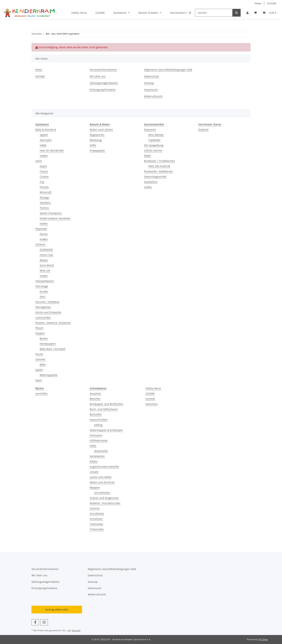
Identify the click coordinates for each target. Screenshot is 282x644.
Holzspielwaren (45, 281)
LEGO (39, 161)
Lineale (94, 472)
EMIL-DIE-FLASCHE (159, 166)
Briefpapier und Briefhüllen (106, 404)
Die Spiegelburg (154, 145)
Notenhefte (101, 451)
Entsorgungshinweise (103, 90)
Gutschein (152, 404)
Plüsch (39, 328)
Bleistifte (95, 399)
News (258, 3)
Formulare (96, 435)
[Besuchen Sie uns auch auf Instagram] (44, 622)
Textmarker (97, 524)
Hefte (93, 446)
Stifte (93, 145)
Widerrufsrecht (153, 96)
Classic (44, 171)
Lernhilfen (42, 393)
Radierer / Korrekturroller (105, 503)
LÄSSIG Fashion (153, 150)
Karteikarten (97, 456)
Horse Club (46, 255)
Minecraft (46, 192)
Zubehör (203, 130)
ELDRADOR (46, 250)
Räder (148, 156)
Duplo (43, 166)
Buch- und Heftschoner (104, 409)
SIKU (43, 297)
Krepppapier (97, 150)
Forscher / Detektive (47, 302)
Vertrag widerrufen (57, 610)
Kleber (94, 461)
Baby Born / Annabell (53, 349)
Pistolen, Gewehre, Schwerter (53, 323)
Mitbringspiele (49, 375)
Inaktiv (44, 156)
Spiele (39, 370)
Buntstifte (96, 414)
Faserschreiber (99, 420)
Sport (39, 380)
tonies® (150, 399)
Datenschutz (152, 76)
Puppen (40, 333)
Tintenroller (97, 529)
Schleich (40, 244)
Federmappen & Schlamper (106, 430)
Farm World (47, 265)
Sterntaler (46, 140)
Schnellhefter (102, 493)
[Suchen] (214, 13)
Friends (44, 187)
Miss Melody (156, 135)
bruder (44, 291)
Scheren (95, 508)
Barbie (44, 338)
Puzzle (39, 354)
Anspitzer (95, 393)
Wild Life (45, 271)
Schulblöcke (97, 514)
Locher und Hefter (101, 477)
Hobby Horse (153, 388)
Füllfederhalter (99, 440)
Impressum (151, 90)
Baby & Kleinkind (46, 130)
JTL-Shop (263, 639)
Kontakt (272, 3)
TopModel (154, 140)
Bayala (44, 260)
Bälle (43, 364)
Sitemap (149, 83)
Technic (44, 208)
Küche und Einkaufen (48, 312)
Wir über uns (98, 76)
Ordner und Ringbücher (104, 498)
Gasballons (151, 182)
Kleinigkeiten (43, 307)
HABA (43, 145)
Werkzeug (96, 140)
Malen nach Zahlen (101, 130)
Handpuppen (48, 344)
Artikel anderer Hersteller (55, 218)
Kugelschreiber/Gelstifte (104, 467)
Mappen (95, 487)
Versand (76, 630)
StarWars (45, 203)
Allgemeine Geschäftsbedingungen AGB (168, 70)
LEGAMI (150, 393)
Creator (44, 177)
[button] (247, 13)
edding (98, 425)
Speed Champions (51, 213)
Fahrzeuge (42, 286)
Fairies (44, 234)
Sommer (40, 359)
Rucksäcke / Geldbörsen (158, 171)
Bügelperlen (97, 135)
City (42, 182)
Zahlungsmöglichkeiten (104, 83)
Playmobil (41, 229)
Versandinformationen (103, 70)
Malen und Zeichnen (102, 482)
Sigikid (44, 135)
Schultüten (96, 519)
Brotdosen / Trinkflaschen (160, 161)
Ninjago (44, 197)
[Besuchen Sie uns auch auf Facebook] (35, 622)
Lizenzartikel (43, 317)
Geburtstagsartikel (155, 177)
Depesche (150, 130)
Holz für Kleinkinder (52, 150)
